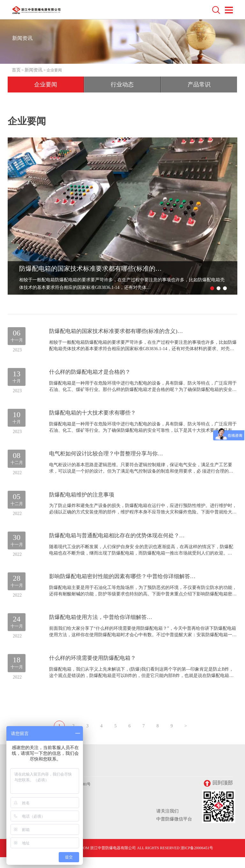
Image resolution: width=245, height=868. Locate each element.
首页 (16, 70)
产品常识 (199, 85)
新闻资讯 (33, 70)
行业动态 (122, 85)
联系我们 (22, 779)
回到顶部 (218, 794)
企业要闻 (46, 85)
